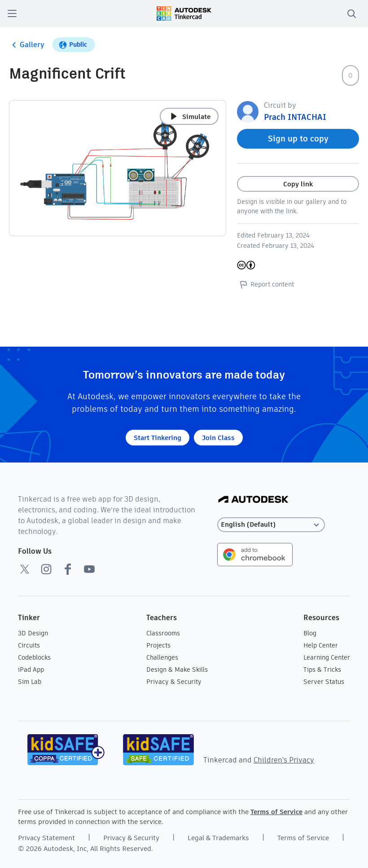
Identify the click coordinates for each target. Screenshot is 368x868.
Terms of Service (276, 812)
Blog (310, 633)
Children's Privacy (284, 760)
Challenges (162, 657)
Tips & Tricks (322, 670)
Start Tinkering (158, 438)
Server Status (324, 682)
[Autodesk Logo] (253, 500)
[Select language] (271, 525)
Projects (158, 645)
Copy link (298, 184)
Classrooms (163, 633)
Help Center (321, 645)
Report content (265, 284)
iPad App (31, 670)
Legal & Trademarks (218, 838)
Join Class (218, 438)
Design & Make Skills (177, 670)
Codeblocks (34, 657)
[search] (351, 13)
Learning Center (327, 657)
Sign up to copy (298, 139)
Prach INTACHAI (295, 117)
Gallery (27, 45)
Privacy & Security (174, 682)
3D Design (33, 633)
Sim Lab (30, 682)
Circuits (29, 645)
